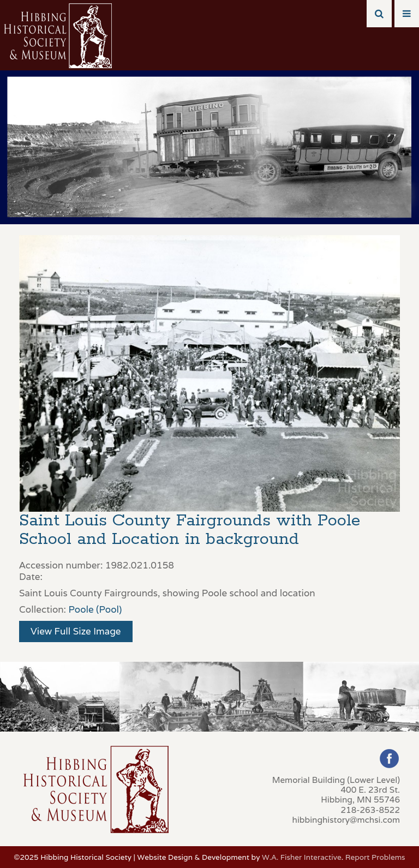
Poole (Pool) (95, 609)
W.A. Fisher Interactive (302, 857)
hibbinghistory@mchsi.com (346, 819)
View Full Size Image (76, 631)
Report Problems (375, 857)
